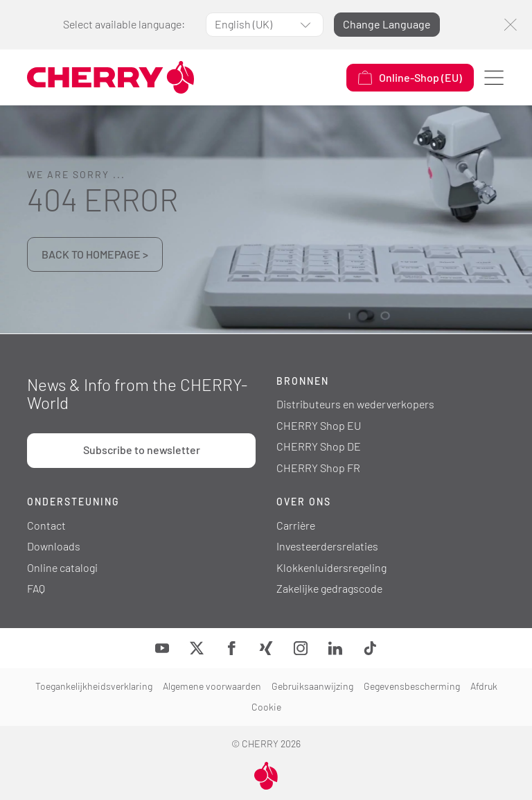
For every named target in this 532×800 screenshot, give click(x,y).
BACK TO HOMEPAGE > (95, 254)
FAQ (36, 588)
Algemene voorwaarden (212, 686)
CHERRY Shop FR (318, 468)
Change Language (387, 24)
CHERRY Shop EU (319, 425)
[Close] (510, 25)
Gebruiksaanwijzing (312, 686)
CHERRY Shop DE (319, 446)
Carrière (296, 525)
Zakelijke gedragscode (329, 588)
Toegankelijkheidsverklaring (94, 686)
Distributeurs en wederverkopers (355, 404)
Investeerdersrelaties (327, 546)
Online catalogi (62, 567)
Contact (46, 525)
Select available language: (124, 24)
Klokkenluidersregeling (331, 567)
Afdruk (484, 686)
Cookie (266, 707)
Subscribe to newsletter (142, 450)
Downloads (54, 546)
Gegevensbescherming (412, 686)
